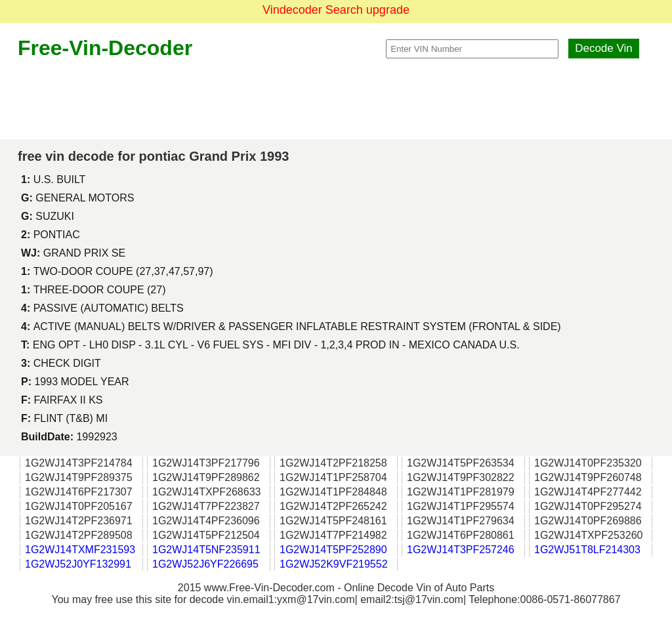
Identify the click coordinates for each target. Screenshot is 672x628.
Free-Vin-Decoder (105, 48)
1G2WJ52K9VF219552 (334, 564)
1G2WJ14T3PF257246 (461, 550)
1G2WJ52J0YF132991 (78, 564)
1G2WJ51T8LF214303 (587, 550)
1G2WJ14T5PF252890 (333, 550)
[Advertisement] (336, 100)
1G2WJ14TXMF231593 (80, 550)
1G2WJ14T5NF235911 (206, 550)
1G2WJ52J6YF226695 (205, 564)
